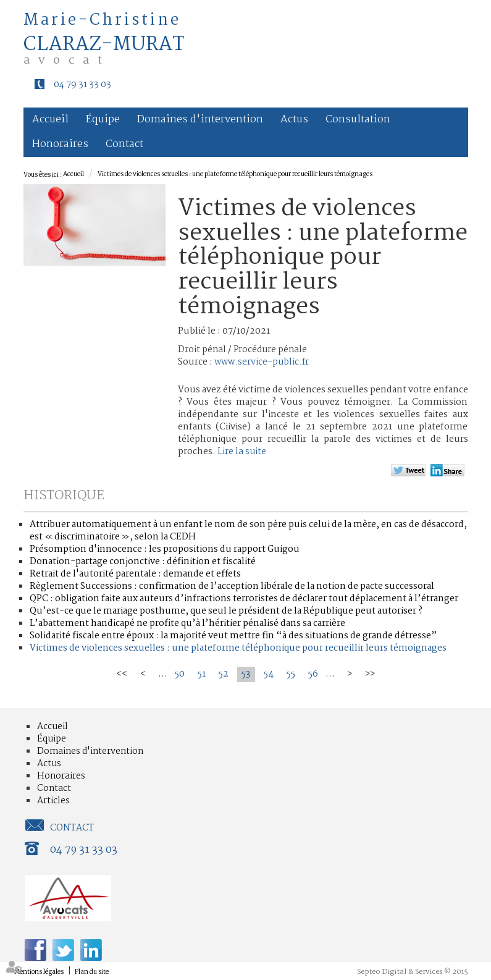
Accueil (50, 120)
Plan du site (92, 972)
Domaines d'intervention (200, 120)
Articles (53, 801)
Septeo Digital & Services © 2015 (413, 972)
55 (291, 674)
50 (180, 674)
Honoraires (60, 144)
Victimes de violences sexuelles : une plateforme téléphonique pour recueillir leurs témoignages (235, 175)
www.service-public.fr (262, 362)
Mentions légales (39, 972)
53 (246, 674)
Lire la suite (242, 452)
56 (313, 674)
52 (224, 674)
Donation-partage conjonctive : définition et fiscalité (143, 562)
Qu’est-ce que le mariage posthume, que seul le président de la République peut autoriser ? (226, 611)
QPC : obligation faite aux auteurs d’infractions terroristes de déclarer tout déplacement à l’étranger (244, 599)
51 (202, 674)
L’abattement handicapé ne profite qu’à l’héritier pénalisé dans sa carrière (187, 623)
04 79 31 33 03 (82, 85)
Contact (124, 144)
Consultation (358, 120)
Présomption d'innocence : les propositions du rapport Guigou (165, 549)
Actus (294, 120)
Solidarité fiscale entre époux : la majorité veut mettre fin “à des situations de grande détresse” (233, 636)
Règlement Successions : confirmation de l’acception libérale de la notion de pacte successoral (232, 586)
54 (269, 674)
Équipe (103, 120)
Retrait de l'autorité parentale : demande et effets (135, 574)
